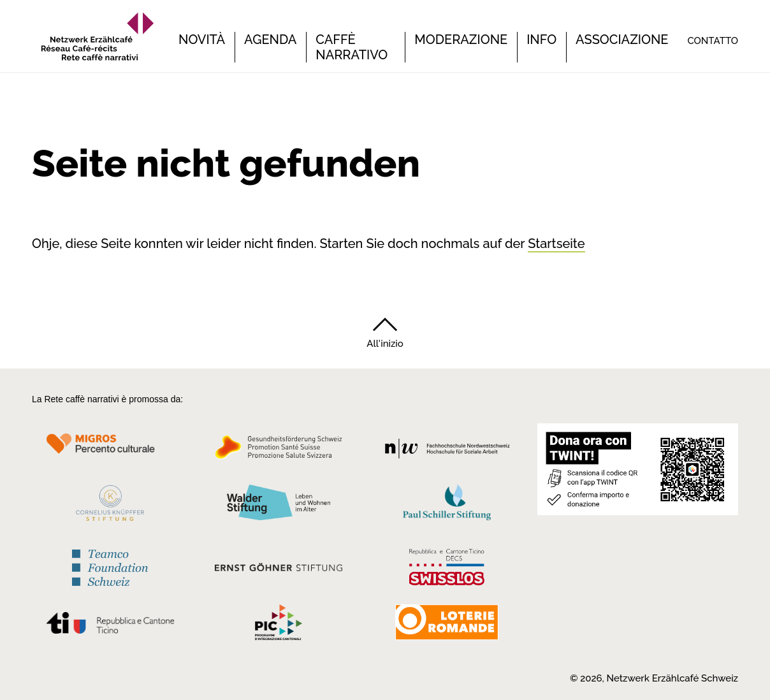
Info (541, 40)
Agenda (270, 40)
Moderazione (461, 40)
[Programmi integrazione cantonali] (279, 625)
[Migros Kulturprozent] (110, 451)
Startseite (556, 244)
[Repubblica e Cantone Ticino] (110, 626)
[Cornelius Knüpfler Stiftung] (110, 507)
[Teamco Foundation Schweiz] (110, 566)
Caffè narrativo (352, 47)
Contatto (713, 41)
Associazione (622, 40)
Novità (202, 40)
